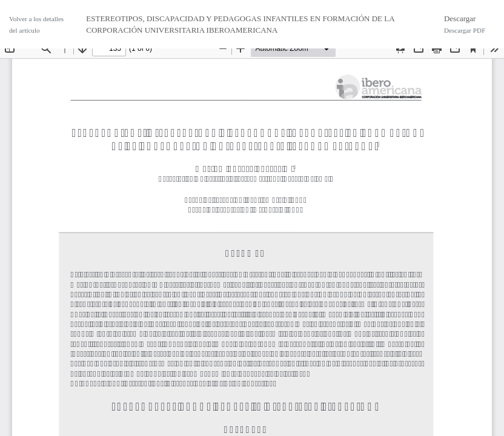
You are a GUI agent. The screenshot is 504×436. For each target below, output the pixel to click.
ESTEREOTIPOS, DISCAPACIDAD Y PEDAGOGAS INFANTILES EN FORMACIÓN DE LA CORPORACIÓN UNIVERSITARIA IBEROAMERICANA (240, 25)
